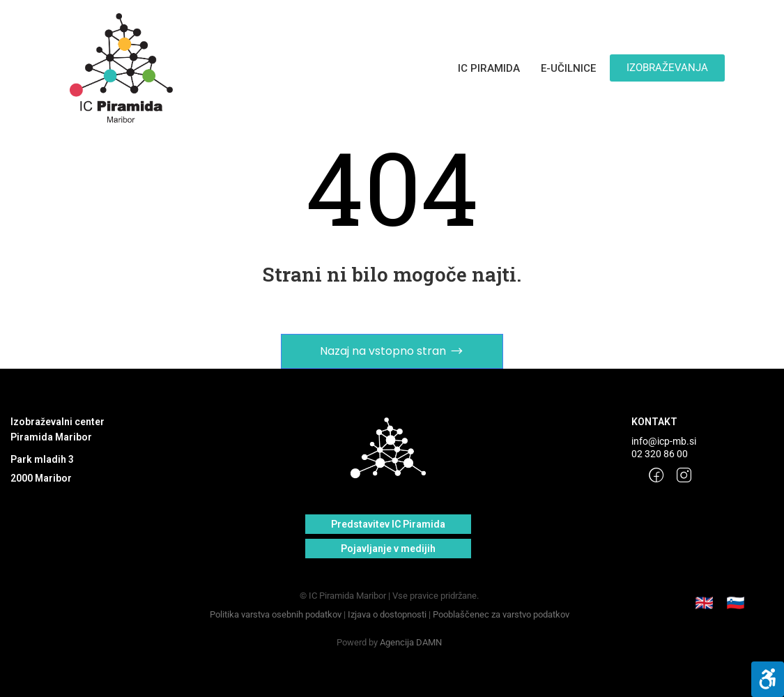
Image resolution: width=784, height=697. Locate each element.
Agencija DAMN (411, 642)
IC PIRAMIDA (489, 68)
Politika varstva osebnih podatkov (276, 614)
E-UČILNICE (568, 68)
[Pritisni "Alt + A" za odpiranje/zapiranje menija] (768, 679)
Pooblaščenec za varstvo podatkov (501, 614)
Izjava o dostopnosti (387, 614)
